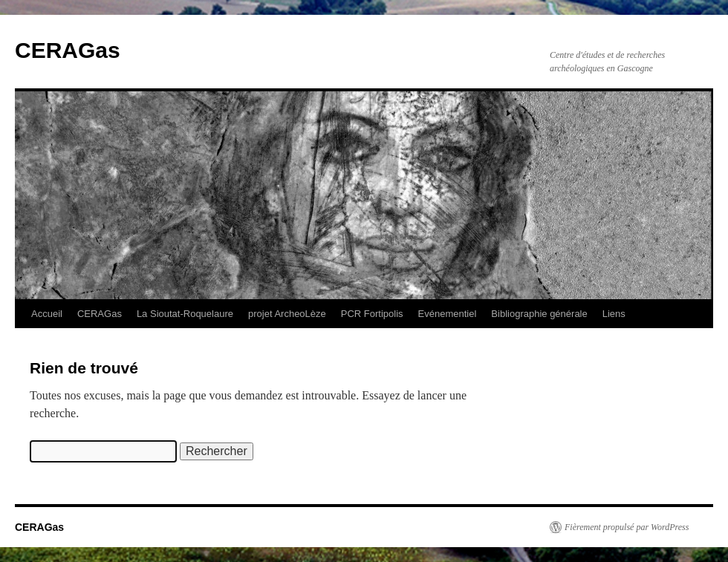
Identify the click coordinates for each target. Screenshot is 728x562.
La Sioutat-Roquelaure (185, 314)
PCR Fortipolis (372, 314)
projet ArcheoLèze (287, 314)
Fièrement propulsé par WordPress (627, 527)
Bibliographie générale (539, 314)
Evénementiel (448, 314)
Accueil (47, 314)
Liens (614, 314)
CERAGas (68, 50)
